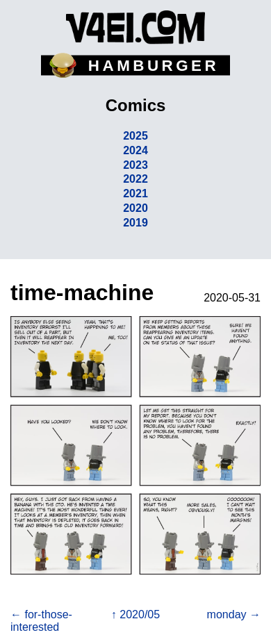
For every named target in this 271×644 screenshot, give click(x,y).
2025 (135, 136)
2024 (135, 150)
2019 (135, 223)
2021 (135, 193)
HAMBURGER (154, 66)
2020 (135, 208)
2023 (135, 165)
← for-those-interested (41, 621)
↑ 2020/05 (135, 614)
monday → (234, 614)
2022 (135, 179)
